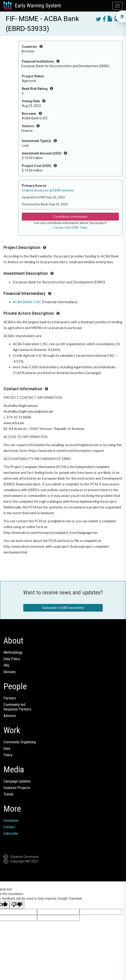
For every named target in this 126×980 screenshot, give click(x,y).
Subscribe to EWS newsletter (63, 608)
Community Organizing (20, 742)
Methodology (13, 652)
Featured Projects (17, 788)
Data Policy (12, 659)
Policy (8, 755)
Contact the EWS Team (70, 227)
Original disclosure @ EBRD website (48, 190)
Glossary (10, 672)
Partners (10, 698)
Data (7, 749)
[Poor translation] (17, 905)
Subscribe (11, 833)
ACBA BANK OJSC (27, 302)
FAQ (6, 665)
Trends (8, 794)
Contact (9, 827)
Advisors (10, 716)
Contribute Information (70, 216)
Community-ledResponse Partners (17, 707)
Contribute (11, 821)
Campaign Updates (17, 781)
